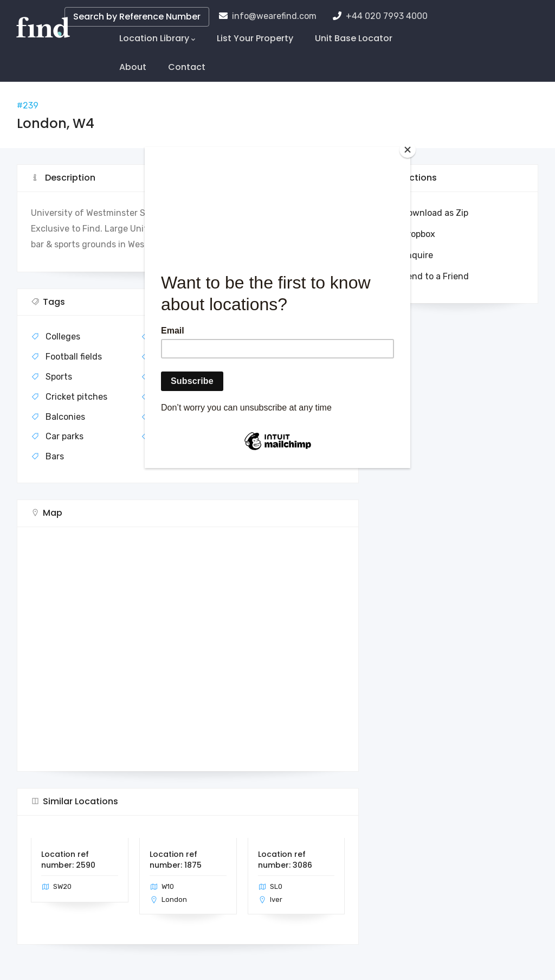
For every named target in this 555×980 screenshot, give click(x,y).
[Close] (408, 150)
